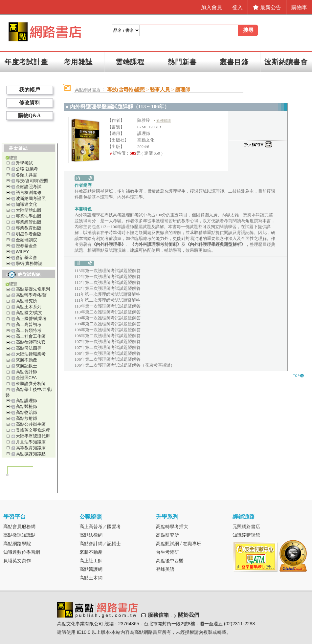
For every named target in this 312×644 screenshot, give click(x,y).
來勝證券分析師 (31, 384)
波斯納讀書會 (286, 62)
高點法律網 (91, 535)
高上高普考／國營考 (100, 526)
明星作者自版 (29, 234)
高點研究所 (26, 301)
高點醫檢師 (26, 407)
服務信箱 (158, 615)
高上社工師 (91, 561)
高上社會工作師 (31, 336)
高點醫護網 (91, 569)
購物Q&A (29, 115)
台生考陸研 (167, 552)
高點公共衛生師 (31, 424)
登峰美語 (165, 569)
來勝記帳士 (26, 366)
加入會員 (212, 7)
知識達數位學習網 (22, 552)
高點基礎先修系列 (33, 289)
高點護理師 (26, 401)
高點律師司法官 (31, 342)
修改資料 (30, 103)
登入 (237, 7)
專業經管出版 (29, 222)
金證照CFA (26, 378)
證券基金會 (26, 246)
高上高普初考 (29, 324)
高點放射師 (26, 418)
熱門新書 (182, 62)
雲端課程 (130, 62)
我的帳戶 (30, 90)
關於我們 (189, 615)
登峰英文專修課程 (33, 430)
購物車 (299, 7)
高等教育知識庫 (31, 448)
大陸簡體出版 (29, 210)
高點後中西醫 (170, 561)
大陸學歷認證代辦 (33, 436)
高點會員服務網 (19, 526)
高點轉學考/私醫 (31, 295)
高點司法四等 (29, 348)
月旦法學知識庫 (31, 442)
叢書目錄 (234, 62)
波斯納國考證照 (31, 198)
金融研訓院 (26, 240)
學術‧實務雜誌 (29, 263)
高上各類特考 (29, 330)
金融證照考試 (29, 187)
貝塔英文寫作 (17, 561)
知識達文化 (26, 204)
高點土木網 (91, 578)
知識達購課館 (246, 535)
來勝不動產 (26, 360)
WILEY (22, 252)
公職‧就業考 (27, 169)
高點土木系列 (29, 307)
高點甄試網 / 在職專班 (179, 544)
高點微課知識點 (31, 454)
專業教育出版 (29, 228)
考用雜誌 (78, 62)
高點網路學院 (17, 544)
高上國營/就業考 (31, 319)
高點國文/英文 (29, 313)
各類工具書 (26, 175)
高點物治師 (26, 412)
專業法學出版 (29, 216)
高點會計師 (26, 372)
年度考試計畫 (26, 62)
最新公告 (267, 7)
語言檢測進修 (29, 193)
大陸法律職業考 (31, 354)
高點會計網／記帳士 (100, 544)
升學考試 (24, 163)
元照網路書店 (246, 526)
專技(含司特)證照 (32, 181)
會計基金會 (26, 258)
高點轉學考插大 (172, 526)
